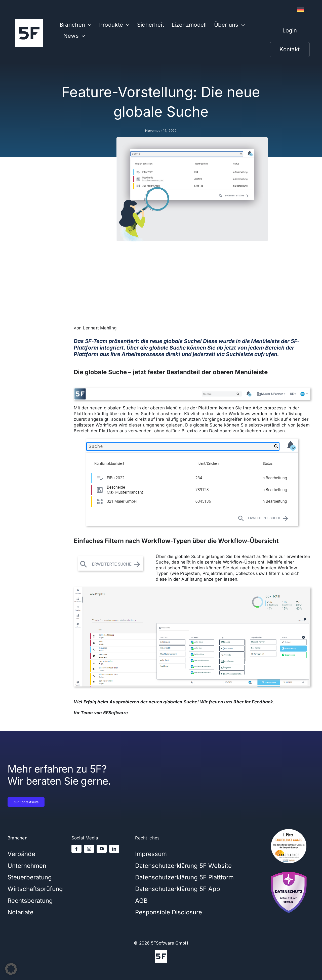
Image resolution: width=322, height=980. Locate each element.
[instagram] (89, 849)
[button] (11, 969)
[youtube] (102, 849)
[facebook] (76, 849)
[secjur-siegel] (289, 871)
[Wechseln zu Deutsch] (300, 10)
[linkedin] (114, 849)
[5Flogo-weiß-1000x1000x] (29, 21)
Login (290, 30)
